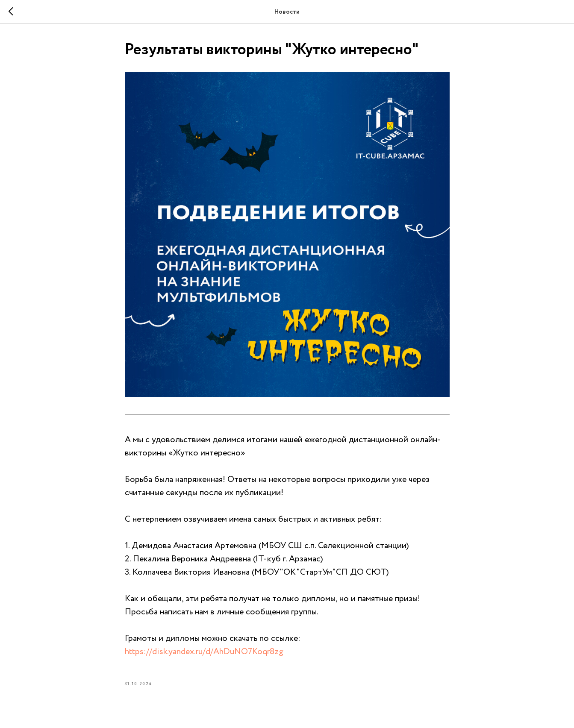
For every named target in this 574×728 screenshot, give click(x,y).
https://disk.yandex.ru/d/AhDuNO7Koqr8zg (204, 652)
